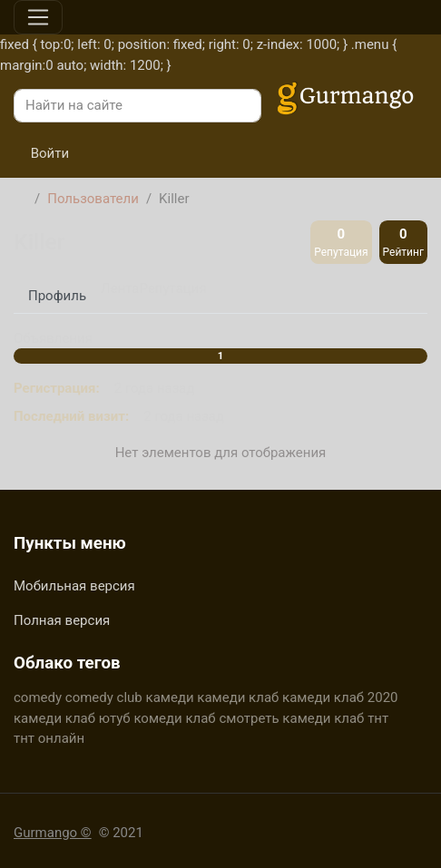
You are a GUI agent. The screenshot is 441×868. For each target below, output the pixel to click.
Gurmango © (53, 833)
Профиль (57, 296)
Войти (41, 153)
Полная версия (62, 620)
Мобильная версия (74, 586)
